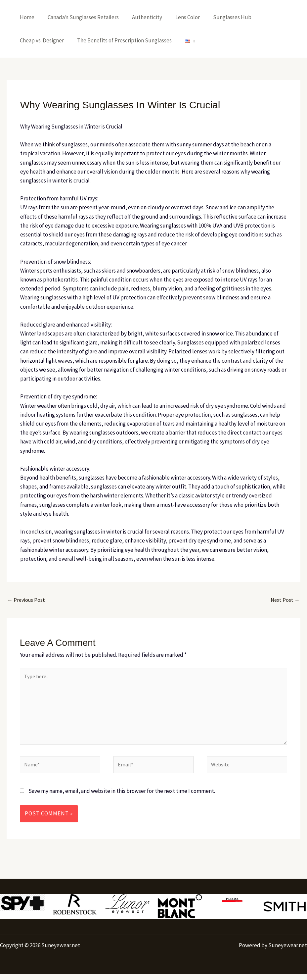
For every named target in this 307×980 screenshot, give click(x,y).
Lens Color (181, 17)
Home (26, 17)
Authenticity (142, 17)
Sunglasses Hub (223, 17)
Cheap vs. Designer (41, 40)
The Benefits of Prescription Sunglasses (121, 40)
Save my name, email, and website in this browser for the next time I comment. (122, 797)
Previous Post (27, 600)
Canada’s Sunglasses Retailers (80, 17)
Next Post (285, 600)
